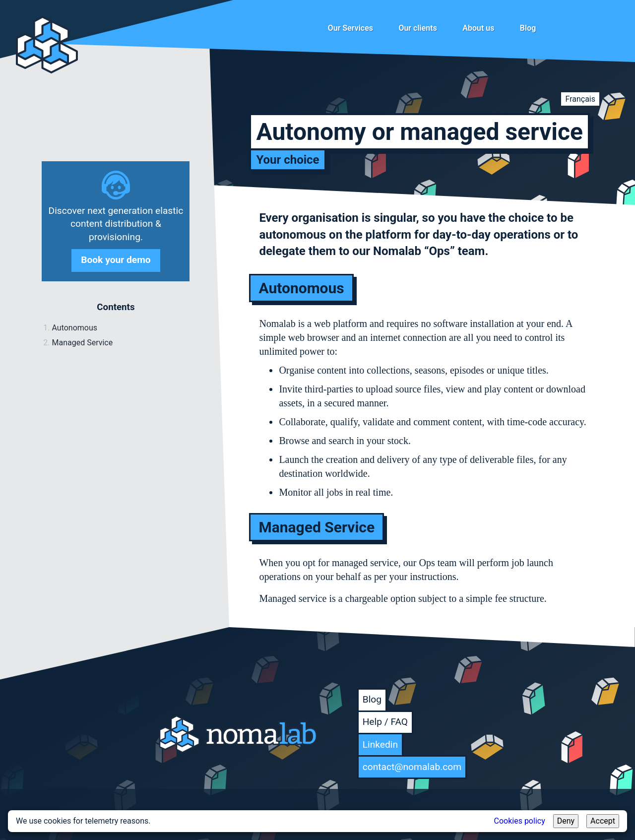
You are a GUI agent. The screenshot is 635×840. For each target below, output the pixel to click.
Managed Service (82, 343)
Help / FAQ (385, 722)
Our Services (350, 28)
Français (580, 99)
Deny (566, 821)
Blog (528, 28)
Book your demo (116, 260)
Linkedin (380, 744)
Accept (603, 821)
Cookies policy (520, 821)
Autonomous (74, 328)
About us (478, 28)
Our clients (418, 28)
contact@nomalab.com (412, 767)
